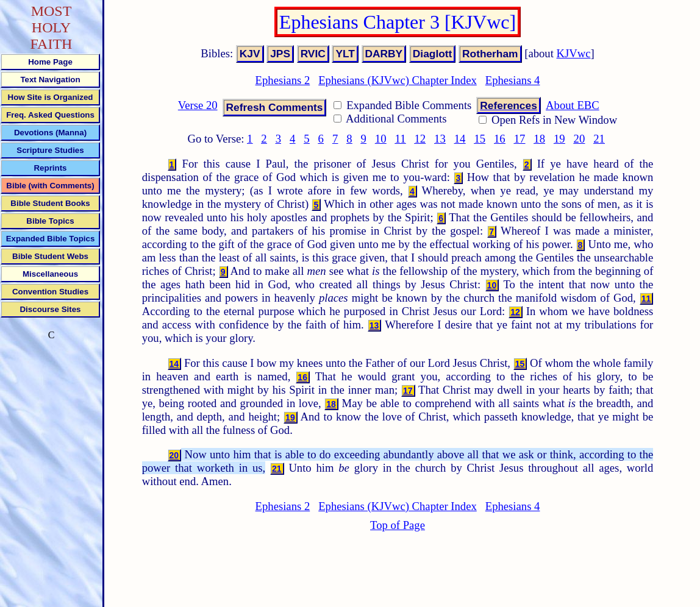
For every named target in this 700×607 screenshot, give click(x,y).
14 (460, 139)
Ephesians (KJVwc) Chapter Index (398, 80)
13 (440, 139)
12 (420, 139)
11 (401, 139)
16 (500, 139)
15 (480, 139)
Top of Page (398, 525)
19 (559, 139)
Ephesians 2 (283, 80)
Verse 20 (198, 105)
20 (580, 139)
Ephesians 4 (513, 80)
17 (520, 139)
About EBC (573, 105)
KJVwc (574, 53)
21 (599, 139)
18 (539, 139)
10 (381, 139)
